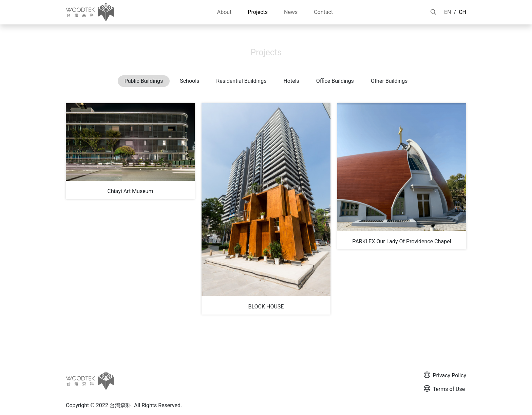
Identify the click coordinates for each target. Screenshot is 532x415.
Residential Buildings (241, 81)
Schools (189, 81)
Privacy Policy (445, 375)
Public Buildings (144, 81)
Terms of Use (444, 389)
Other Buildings (389, 81)
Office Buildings (335, 81)
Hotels (291, 81)
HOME (433, 31)
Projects (456, 31)
